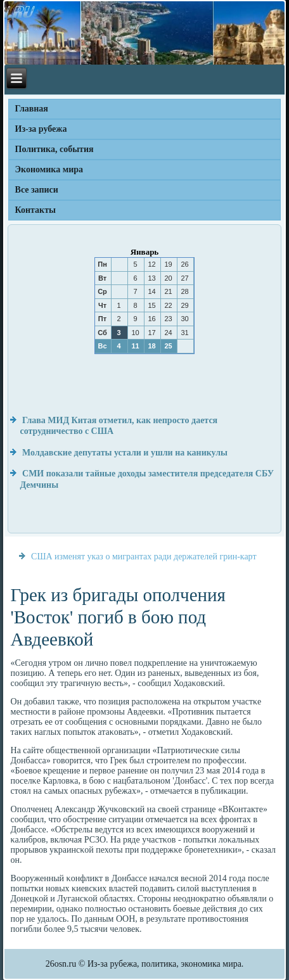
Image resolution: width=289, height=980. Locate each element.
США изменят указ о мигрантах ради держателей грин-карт (144, 557)
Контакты (35, 210)
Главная (32, 109)
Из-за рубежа (41, 129)
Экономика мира (49, 169)
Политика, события (55, 149)
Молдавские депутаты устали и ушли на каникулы (125, 453)
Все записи (37, 190)
